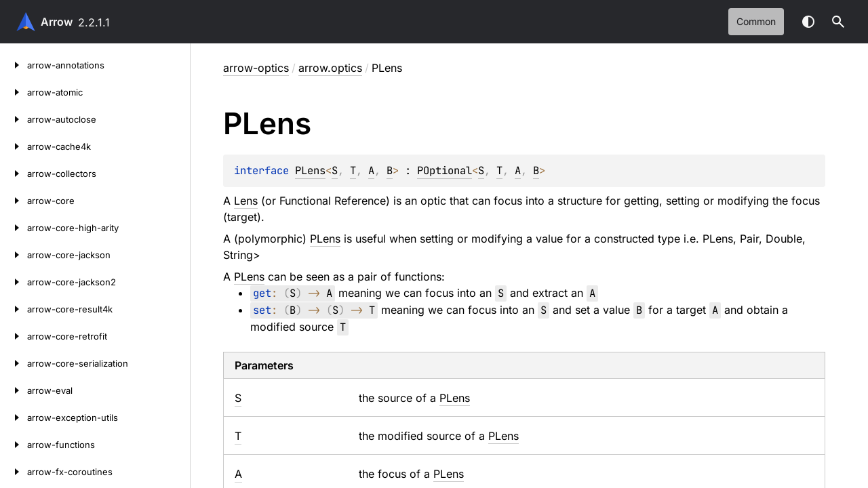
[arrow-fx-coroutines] (14, 472)
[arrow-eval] (14, 390)
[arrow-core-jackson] (14, 255)
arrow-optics (256, 68)
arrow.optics (330, 68)
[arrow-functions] (14, 445)
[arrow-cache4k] (14, 146)
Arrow (57, 22)
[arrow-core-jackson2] (14, 282)
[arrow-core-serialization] (14, 363)
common (756, 21)
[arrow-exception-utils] (14, 418)
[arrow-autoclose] (14, 119)
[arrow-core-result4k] (14, 309)
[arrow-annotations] (14, 65)
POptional (445, 170)
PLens (310, 170)
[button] (838, 22)
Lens (246, 201)
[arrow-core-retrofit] (14, 336)
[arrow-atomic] (14, 92)
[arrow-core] (14, 201)
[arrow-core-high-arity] (14, 228)
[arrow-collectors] (14, 174)
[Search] (838, 22)
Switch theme (808, 22)
